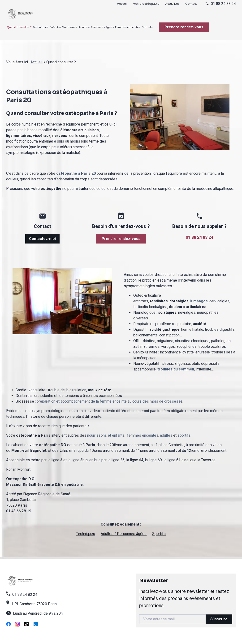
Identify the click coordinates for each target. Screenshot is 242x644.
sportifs (184, 430)
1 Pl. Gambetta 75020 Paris (34, 598)
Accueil (122, 4)
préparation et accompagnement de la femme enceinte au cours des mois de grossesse (110, 396)
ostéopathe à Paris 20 (76, 168)
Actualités (172, 4)
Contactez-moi (42, 233)
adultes (166, 430)
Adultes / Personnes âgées (96, 27)
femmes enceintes (143, 430)
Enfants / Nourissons (63, 27)
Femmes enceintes (128, 27)
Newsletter (186, 588)
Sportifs (147, 27)
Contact (191, 4)
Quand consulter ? (19, 27)
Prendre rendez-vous (184, 27)
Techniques (41, 27)
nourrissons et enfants (106, 430)
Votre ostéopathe (146, 4)
